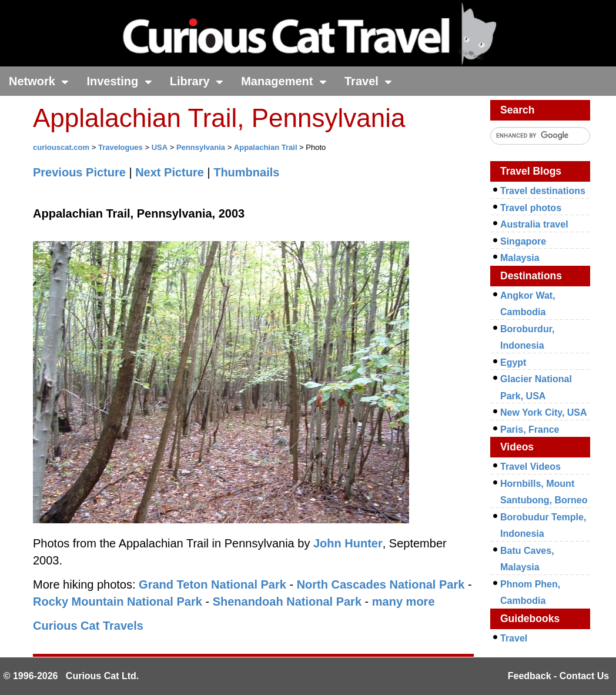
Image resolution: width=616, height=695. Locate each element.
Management (284, 81)
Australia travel (534, 224)
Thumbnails (246, 172)
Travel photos (531, 208)
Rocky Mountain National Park (118, 602)
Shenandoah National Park (287, 602)
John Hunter (348, 543)
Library (197, 81)
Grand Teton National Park (212, 584)
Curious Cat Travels (88, 626)
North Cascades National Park (381, 584)
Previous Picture (79, 172)
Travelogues (120, 147)
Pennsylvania (201, 147)
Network (39, 81)
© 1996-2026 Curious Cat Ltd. (71, 676)
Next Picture (170, 172)
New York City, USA (544, 412)
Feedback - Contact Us (558, 676)
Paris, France (530, 430)
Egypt (513, 362)
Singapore (523, 241)
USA (160, 147)
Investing (119, 81)
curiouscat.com (61, 147)
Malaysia (520, 258)
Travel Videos (530, 467)
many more (404, 602)
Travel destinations (543, 191)
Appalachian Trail (266, 147)
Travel (368, 81)
